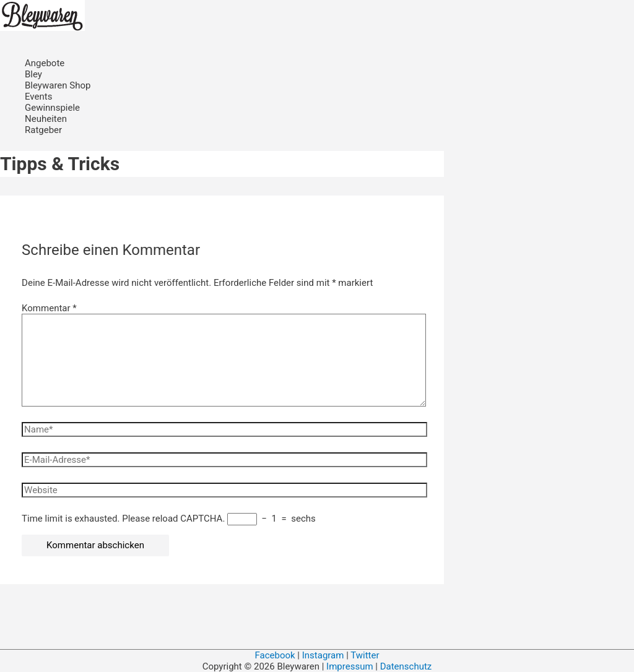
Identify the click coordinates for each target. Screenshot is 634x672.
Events (38, 97)
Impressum (351, 666)
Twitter (365, 655)
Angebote (45, 63)
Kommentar (49, 308)
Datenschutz (406, 666)
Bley (33, 74)
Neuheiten (46, 119)
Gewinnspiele (52, 108)
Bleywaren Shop (58, 85)
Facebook (275, 655)
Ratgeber (43, 130)
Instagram (323, 655)
